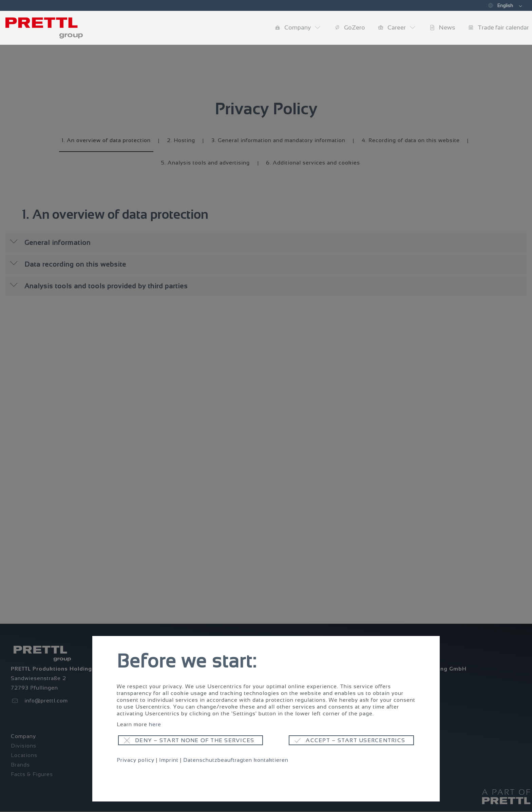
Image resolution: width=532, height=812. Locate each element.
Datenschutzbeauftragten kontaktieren (236, 760)
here (155, 724)
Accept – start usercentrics (355, 740)
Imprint (169, 760)
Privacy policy (136, 760)
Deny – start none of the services (195, 740)
